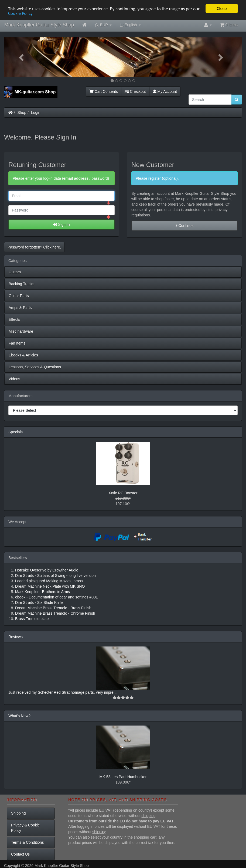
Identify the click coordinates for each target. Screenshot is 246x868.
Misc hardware (21, 331)
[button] (22, 57)
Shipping (18, 813)
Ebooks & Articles (23, 355)
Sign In (61, 224)
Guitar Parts (19, 296)
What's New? (19, 716)
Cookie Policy (20, 13)
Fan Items (17, 343)
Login (36, 113)
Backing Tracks (21, 284)
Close (222, 8)
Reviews (16, 637)
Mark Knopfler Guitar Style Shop (39, 25)
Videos (14, 379)
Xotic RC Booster (123, 493)
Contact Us (20, 854)
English (130, 25)
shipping (149, 816)
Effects (14, 319)
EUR (103, 25)
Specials (16, 432)
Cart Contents (104, 91)
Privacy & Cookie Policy (25, 828)
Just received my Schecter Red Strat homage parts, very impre (61, 692)
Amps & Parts (20, 308)
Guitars (15, 272)
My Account (165, 91)
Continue (185, 226)
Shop (22, 113)
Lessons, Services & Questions (35, 367)
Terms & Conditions (27, 842)
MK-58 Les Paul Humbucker (123, 777)
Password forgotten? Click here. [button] (34, 247)
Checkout (135, 91)
